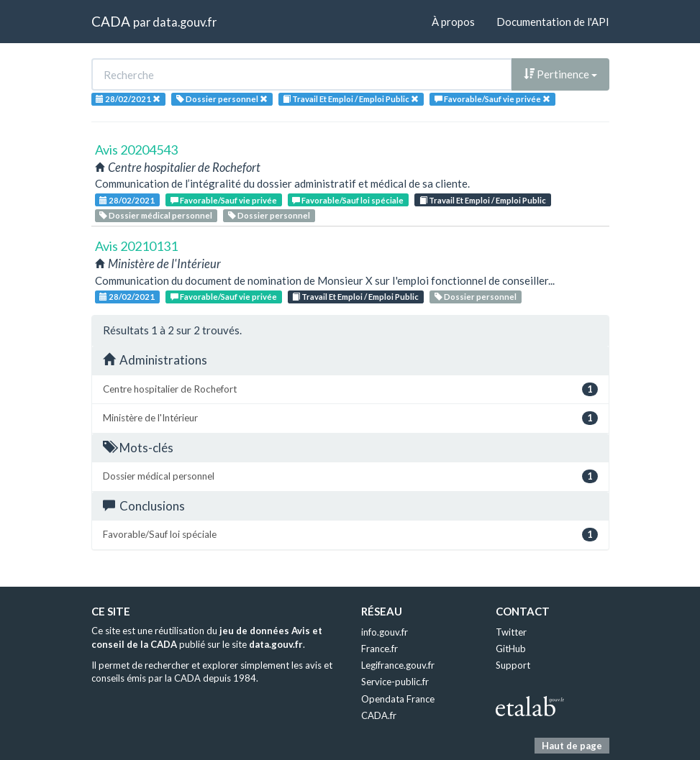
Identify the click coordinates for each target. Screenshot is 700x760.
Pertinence (560, 74)
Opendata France (398, 699)
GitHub (511, 649)
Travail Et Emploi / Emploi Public (483, 200)
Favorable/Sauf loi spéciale (348, 200)
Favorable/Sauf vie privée (224, 200)
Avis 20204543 (136, 150)
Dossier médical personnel (156, 215)
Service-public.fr (395, 682)
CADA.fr (379, 715)
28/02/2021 (127, 200)
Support (513, 665)
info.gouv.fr (385, 632)
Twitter (511, 632)
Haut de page (572, 746)
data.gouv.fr (185, 22)
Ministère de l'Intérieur (350, 418)
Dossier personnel (269, 215)
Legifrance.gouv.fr (398, 665)
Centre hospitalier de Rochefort (350, 389)
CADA (111, 21)
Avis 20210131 (136, 246)
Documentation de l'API (553, 22)
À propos (453, 22)
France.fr (379, 649)
